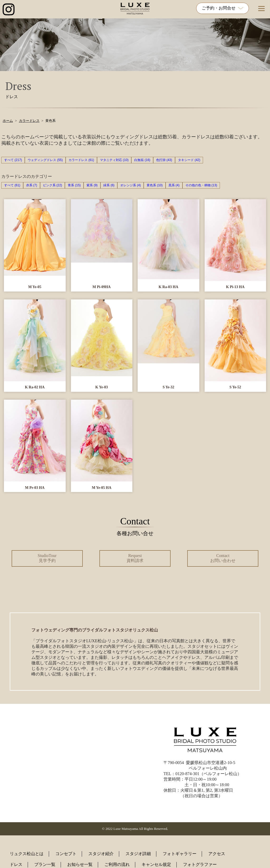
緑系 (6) (109, 185)
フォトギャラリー (180, 854)
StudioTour (47, 558)
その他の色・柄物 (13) (201, 185)
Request (135, 558)
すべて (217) (13, 160)
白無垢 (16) (142, 160)
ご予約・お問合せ (223, 8)
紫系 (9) (92, 185)
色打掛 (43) (164, 160)
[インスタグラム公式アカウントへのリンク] (9, 10)
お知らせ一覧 (80, 864)
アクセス (217, 854)
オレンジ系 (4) (131, 185)
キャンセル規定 (156, 864)
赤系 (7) (32, 185)
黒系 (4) (174, 185)
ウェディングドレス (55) (45, 160)
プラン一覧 (45, 864)
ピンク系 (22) (53, 185)
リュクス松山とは (27, 854)
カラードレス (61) (81, 160)
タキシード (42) (189, 160)
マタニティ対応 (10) (114, 160)
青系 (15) (74, 185)
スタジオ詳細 (138, 854)
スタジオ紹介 (101, 854)
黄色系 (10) (155, 185)
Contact (223, 558)
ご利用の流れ (117, 864)
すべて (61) (12, 185)
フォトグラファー (200, 864)
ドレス (16, 864)
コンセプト (66, 854)
